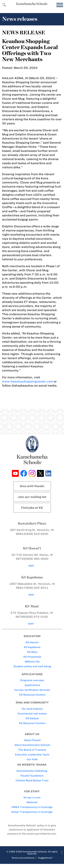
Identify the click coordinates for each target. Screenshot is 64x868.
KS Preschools (32, 657)
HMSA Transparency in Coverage (32, 807)
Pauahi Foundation (32, 776)
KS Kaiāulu (32, 718)
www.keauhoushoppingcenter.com (28, 381)
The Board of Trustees (32, 750)
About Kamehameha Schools (32, 745)
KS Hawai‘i (32, 642)
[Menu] (59, 5)
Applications (32, 685)
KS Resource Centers (32, 695)
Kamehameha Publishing (32, 771)
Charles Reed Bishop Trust (32, 780)
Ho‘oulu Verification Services (32, 690)
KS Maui (32, 652)
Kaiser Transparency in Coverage (32, 812)
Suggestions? (45, 858)
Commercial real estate (32, 714)
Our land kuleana (32, 709)
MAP (31, 566)
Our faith (32, 759)
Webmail (32, 802)
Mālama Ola (32, 662)
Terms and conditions (23, 858)
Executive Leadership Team (32, 755)
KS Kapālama (32, 647)
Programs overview (32, 680)
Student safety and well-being (32, 666)
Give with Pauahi (32, 486)
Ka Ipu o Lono (32, 797)
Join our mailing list (32, 497)
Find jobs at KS (32, 508)
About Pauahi (32, 740)
